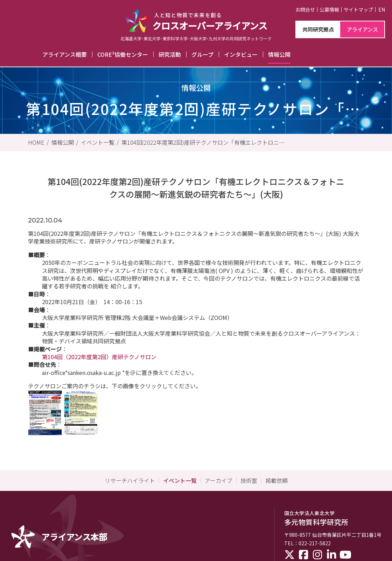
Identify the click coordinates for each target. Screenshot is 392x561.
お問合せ (305, 9)
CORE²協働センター (123, 54)
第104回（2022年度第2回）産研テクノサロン (99, 357)
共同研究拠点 (318, 29)
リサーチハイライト (130, 480)
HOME (36, 142)
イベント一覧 (98, 142)
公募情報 (329, 9)
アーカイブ (219, 480)
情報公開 (279, 54)
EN (382, 9)
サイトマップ (358, 9)
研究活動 (170, 54)
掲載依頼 (276, 480)
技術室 (249, 480)
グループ (202, 54)
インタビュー (241, 54)
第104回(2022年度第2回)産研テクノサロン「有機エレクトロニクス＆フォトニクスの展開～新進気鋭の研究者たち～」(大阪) (203, 142)
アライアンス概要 (65, 54)
